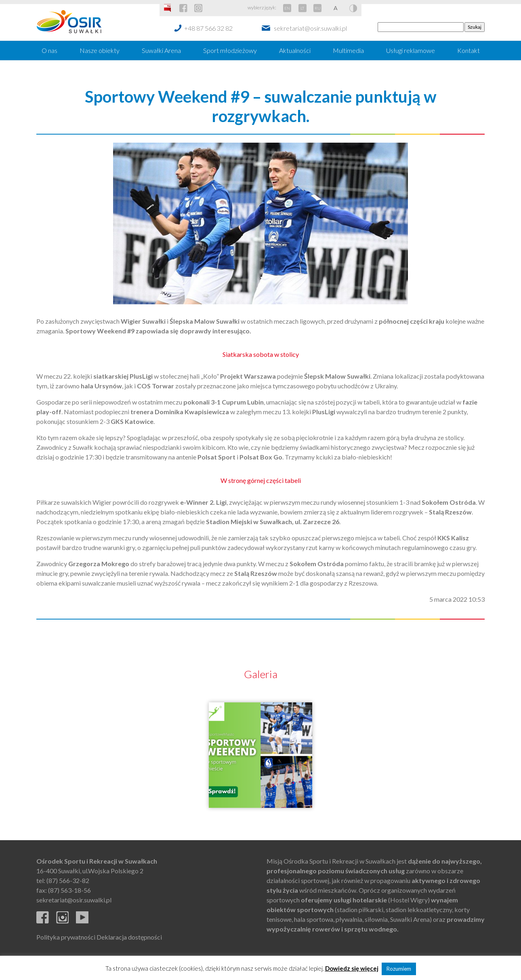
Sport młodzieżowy (230, 50)
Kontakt (468, 50)
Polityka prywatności (66, 937)
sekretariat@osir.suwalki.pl (310, 28)
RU (318, 8)
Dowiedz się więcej (352, 968)
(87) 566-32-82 (68, 880)
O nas (49, 50)
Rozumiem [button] (399, 969)
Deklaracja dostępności (129, 937)
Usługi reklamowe (411, 50)
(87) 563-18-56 (69, 890)
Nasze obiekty (100, 50)
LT (302, 8)
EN (287, 8)
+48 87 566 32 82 (208, 28)
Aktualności (295, 50)
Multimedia (348, 50)
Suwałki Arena (161, 50)
